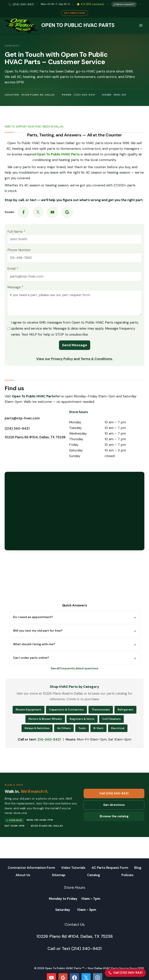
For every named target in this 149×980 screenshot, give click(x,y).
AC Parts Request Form (110, 868)
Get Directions (74, 13)
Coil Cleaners (111, 722)
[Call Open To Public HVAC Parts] (125, 973)
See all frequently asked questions (75, 672)
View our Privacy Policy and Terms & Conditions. (75, 361)
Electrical (118, 732)
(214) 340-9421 (17, 432)
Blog (138, 868)
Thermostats (101, 713)
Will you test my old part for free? (38, 634)
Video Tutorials (73, 868)
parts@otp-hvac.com (22, 422)
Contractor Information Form (31, 868)
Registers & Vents (82, 722)
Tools (82, 732)
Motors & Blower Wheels (45, 722)
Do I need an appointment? (33, 621)
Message (19, 289)
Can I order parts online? (31, 661)
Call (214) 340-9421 (114, 797)
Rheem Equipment (29, 713)
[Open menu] (141, 25)
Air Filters (64, 732)
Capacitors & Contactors (66, 713)
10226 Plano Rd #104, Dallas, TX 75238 (35, 441)
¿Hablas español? (125, 4)
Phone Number (23, 252)
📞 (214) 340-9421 (21, 4)
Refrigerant (125, 713)
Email (16, 270)
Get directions (114, 808)
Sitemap (59, 875)
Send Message (75, 347)
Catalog (94, 875)
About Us (23, 875)
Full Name (20, 233)
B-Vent (98, 732)
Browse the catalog (114, 820)
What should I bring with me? (34, 648)
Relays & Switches (37, 732)
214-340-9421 (49, 743)
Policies (127, 875)
